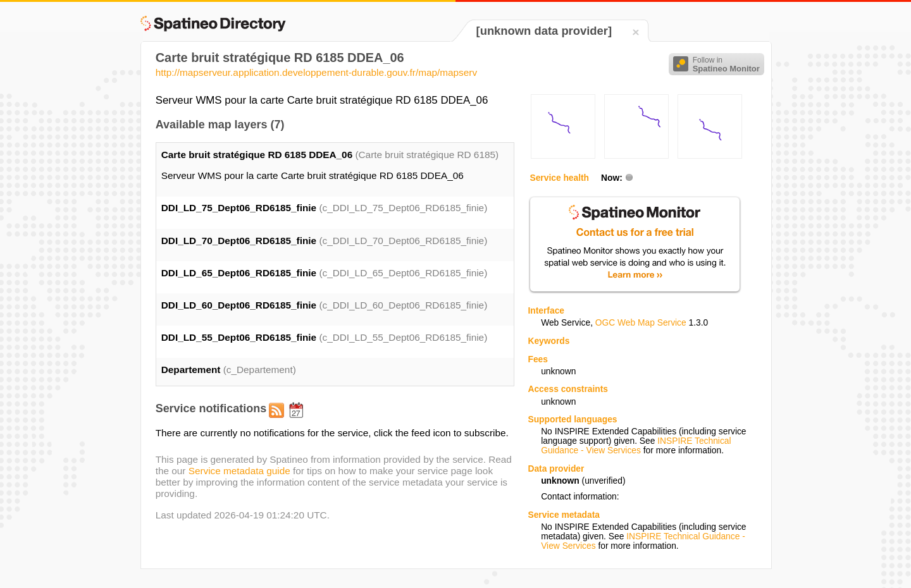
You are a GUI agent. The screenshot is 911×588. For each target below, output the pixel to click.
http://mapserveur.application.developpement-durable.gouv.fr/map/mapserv (316, 72)
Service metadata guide (239, 471)
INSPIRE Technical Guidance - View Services (636, 446)
